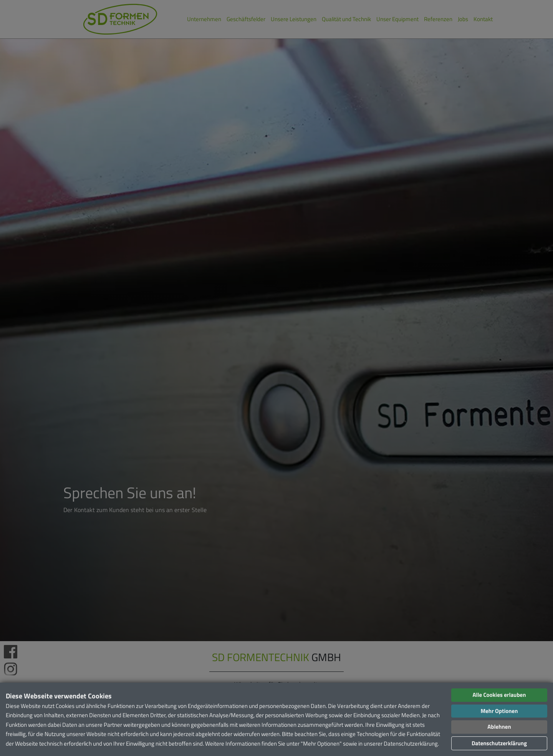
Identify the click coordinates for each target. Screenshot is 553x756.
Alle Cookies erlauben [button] (499, 695)
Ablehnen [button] (499, 727)
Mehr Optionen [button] (499, 711)
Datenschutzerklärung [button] (499, 743)
